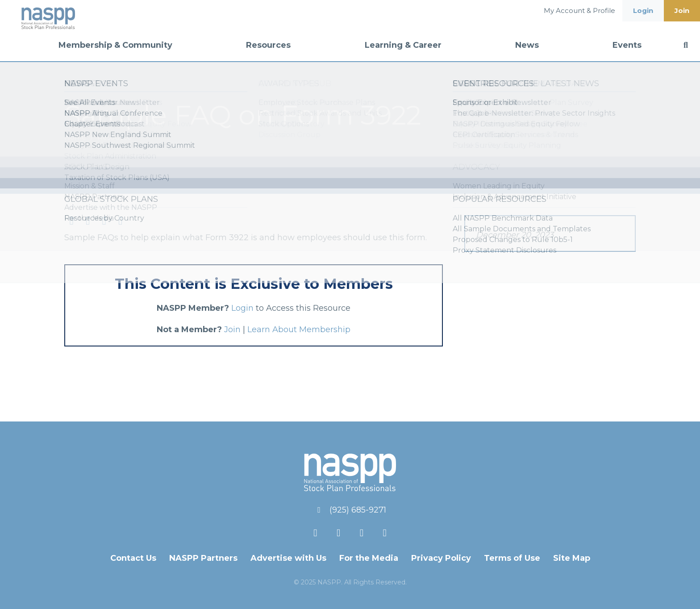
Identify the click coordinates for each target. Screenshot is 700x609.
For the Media (369, 558)
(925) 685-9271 (358, 510)
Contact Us (133, 558)
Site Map (572, 558)
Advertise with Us (288, 558)
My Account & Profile (579, 10)
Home (76, 137)
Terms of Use (512, 558)
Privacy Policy (441, 558)
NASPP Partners (203, 558)
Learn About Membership (299, 330)
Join (682, 10)
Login (643, 10)
